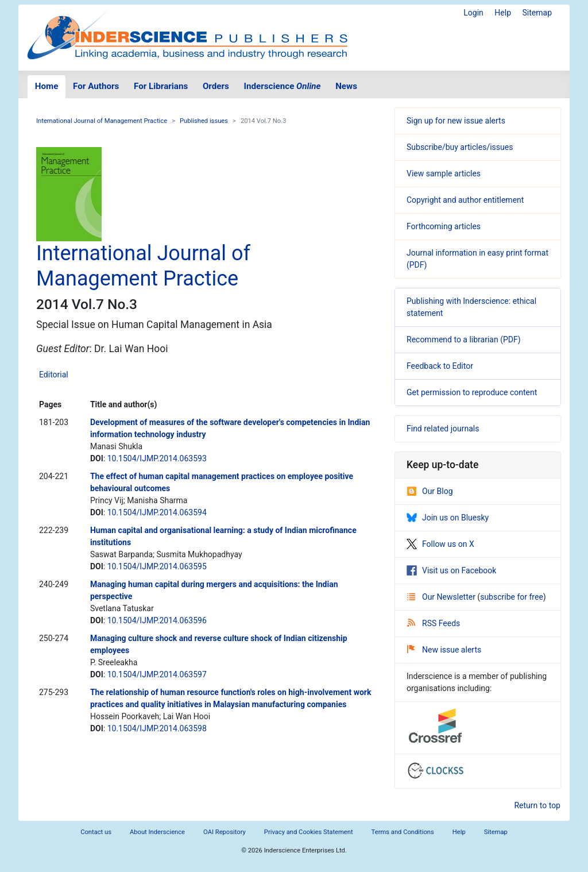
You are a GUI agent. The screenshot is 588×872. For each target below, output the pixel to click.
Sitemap (537, 13)
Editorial (54, 375)
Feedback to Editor (440, 366)
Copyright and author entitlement (465, 200)
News (346, 86)
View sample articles (444, 173)
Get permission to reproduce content (472, 392)
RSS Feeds (434, 623)
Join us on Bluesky (448, 518)
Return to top (537, 805)
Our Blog (430, 491)
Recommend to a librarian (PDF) (464, 339)
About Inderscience (157, 832)
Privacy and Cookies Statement (309, 832)
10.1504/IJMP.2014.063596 (157, 620)
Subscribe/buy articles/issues (460, 147)
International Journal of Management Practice (102, 121)
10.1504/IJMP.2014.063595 (157, 566)
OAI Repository (225, 832)
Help (503, 13)
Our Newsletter (442, 597)
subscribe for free (512, 597)
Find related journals (443, 429)
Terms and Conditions (403, 832)
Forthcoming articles (444, 226)
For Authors (96, 86)
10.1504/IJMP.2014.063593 (157, 458)
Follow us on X (440, 544)
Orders (216, 86)
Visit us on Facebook (451, 570)
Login (473, 13)
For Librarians (161, 86)
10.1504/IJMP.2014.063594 (157, 512)
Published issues (204, 121)
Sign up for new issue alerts (456, 121)
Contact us (96, 832)
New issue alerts (444, 650)
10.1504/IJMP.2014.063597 (157, 674)
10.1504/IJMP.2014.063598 (157, 728)
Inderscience (283, 86)
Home (47, 86)
